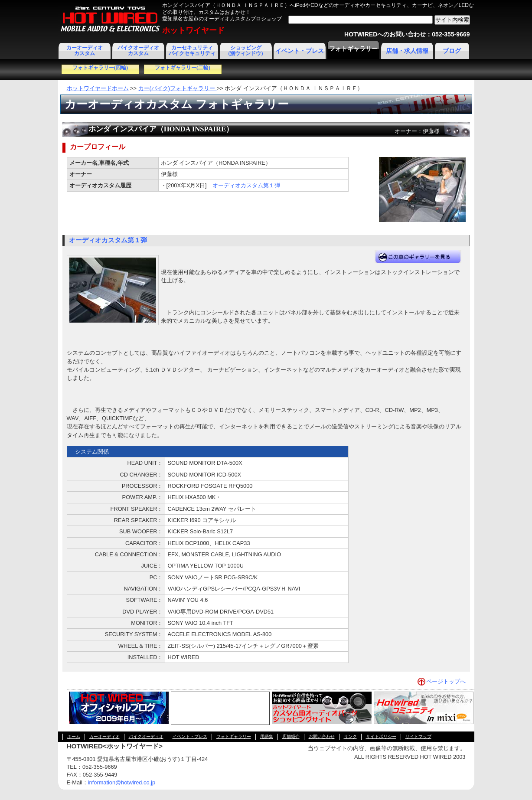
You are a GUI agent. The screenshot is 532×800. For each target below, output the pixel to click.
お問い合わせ (322, 736)
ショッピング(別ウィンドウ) (246, 51)
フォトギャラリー (353, 49)
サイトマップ (418, 736)
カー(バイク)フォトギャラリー (178, 88)
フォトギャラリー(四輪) (100, 68)
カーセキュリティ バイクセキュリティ (192, 51)
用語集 (267, 736)
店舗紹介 (291, 736)
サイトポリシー (381, 736)
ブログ (452, 51)
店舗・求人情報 (407, 51)
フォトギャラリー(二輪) (183, 68)
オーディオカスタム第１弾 (246, 185)
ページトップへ (446, 681)
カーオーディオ (104, 736)
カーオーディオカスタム (85, 51)
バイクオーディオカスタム (138, 51)
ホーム (74, 736)
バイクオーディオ (146, 736)
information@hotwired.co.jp (122, 782)
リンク (350, 736)
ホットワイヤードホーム (98, 88)
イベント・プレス (300, 51)
